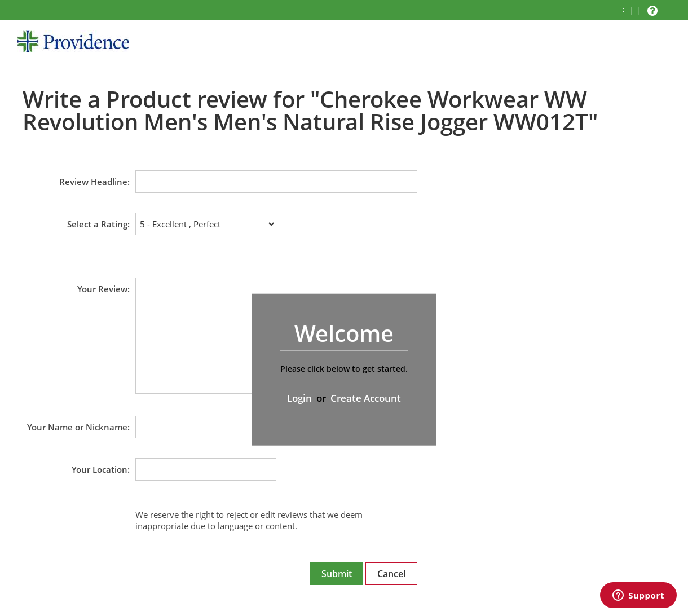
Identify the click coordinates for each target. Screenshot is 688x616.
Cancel (391, 574)
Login (299, 398)
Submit (337, 574)
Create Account (366, 398)
